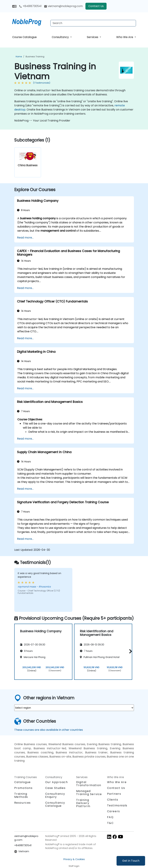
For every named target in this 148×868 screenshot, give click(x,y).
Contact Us (96, 6)
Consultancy (61, 37)
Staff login (74, 866)
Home (19, 57)
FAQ (110, 817)
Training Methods (21, 795)
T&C (110, 823)
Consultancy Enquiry (55, 795)
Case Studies (55, 788)
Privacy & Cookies (74, 859)
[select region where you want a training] (74, 708)
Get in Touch (131, 861)
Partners (114, 794)
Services (93, 37)
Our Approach (57, 782)
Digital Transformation (89, 784)
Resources (23, 803)
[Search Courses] (93, 23)
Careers (114, 811)
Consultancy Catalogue (55, 804)
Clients (113, 800)
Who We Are (125, 37)
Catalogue (23, 782)
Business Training (35, 57)
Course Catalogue (24, 37)
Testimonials (117, 805)
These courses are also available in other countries (49, 730)
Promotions (23, 788)
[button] (130, 651)
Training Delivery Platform (83, 803)
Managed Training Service (89, 793)
